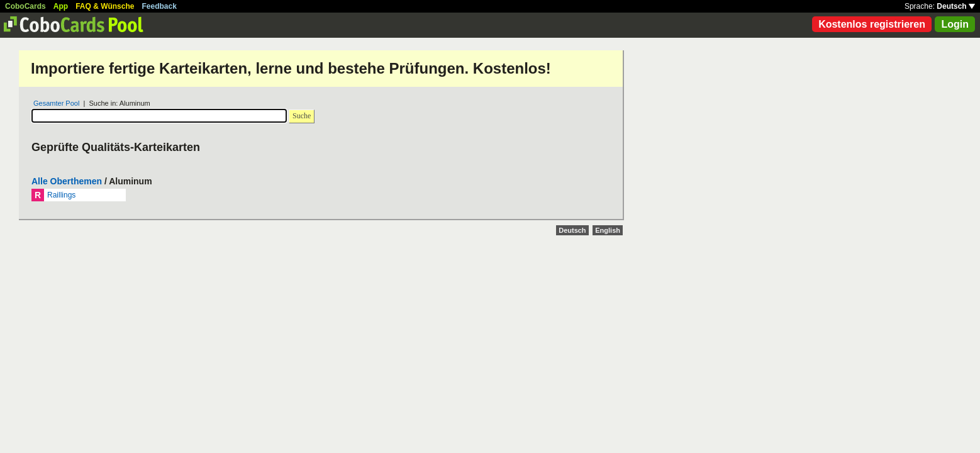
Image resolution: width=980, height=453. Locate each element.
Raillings (61, 195)
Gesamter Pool (56, 103)
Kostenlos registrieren (872, 24)
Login (955, 24)
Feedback (159, 6)
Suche (302, 116)
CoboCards (25, 6)
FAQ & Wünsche (105, 6)
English (608, 230)
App (61, 6)
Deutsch (956, 6)
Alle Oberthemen (67, 181)
